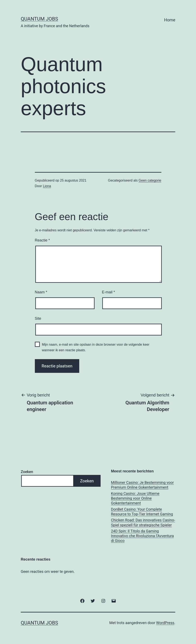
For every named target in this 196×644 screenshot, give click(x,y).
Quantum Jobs (39, 19)
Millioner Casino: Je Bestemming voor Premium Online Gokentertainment (142, 485)
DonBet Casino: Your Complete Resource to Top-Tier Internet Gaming (142, 512)
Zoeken (27, 472)
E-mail (108, 292)
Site (38, 318)
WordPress (165, 623)
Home (170, 20)
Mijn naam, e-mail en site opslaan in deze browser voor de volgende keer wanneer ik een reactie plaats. (96, 347)
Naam (41, 292)
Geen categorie (150, 180)
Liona (47, 186)
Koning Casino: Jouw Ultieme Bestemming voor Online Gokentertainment (135, 498)
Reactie (42, 240)
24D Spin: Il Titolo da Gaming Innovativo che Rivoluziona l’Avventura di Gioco (142, 536)
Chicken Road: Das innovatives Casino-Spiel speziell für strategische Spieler (143, 522)
